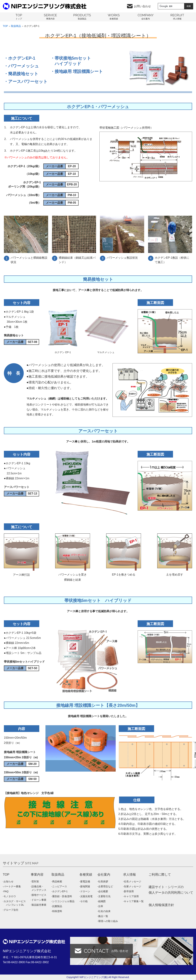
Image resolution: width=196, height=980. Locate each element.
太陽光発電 (86, 896)
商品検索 (57, 881)
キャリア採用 (131, 896)
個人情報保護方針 (161, 905)
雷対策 (35, 881)
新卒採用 (129, 891)
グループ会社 (11, 910)
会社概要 (103, 891)
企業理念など (106, 886)
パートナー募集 (12, 886)
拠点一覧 (103, 916)
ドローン (85, 891)
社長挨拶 (103, 881)
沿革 (101, 906)
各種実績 (86, 875)
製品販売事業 (39, 905)
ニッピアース (60, 886)
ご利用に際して (160, 875)
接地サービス (39, 895)
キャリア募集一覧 (134, 901)
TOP (6, 875)
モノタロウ (10, 896)
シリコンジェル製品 (63, 901)
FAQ (6, 891)
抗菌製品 (57, 906)
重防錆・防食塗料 (62, 896)
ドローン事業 (39, 900)
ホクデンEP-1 (60, 891)
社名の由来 (104, 911)
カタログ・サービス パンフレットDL (15, 903)
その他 (84, 901)
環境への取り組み (108, 921)
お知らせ (8, 881)
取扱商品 (16, 26)
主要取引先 (104, 896)
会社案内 (104, 875)
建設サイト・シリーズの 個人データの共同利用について (171, 890)
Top (5, 26)
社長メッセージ (132, 881)
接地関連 (85, 886)
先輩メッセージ (132, 886)
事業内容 (37, 875)
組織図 (102, 901)
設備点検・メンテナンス (39, 888)
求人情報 (129, 875)
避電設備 (85, 881)
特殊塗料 (57, 911)
